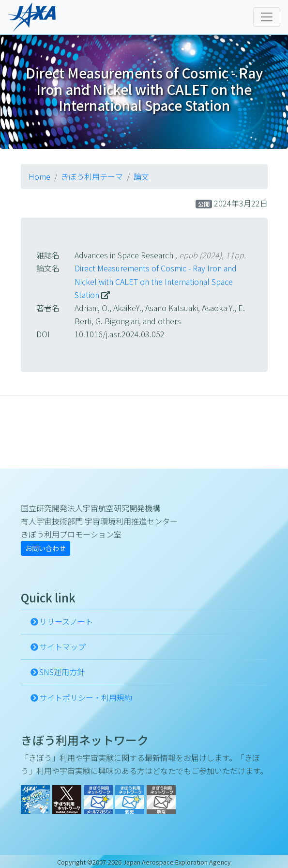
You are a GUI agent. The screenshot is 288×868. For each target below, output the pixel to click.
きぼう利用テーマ (92, 176)
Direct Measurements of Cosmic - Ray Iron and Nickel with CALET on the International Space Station (156, 281)
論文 (141, 176)
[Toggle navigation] (267, 17)
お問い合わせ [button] (45, 548)
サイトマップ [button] (62, 647)
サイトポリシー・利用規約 (86, 697)
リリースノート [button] (66, 621)
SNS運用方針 (62, 672)
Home (39, 176)
